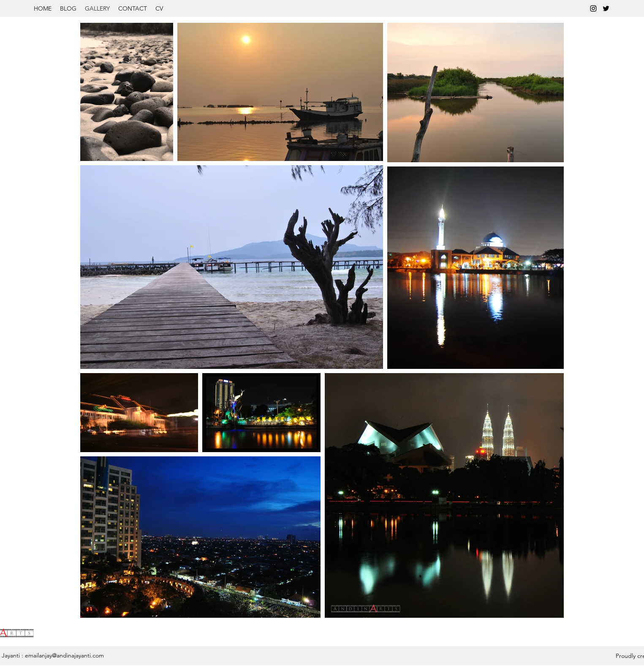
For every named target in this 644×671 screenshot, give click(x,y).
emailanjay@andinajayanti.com (64, 655)
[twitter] (606, 8)
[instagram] (593, 8)
